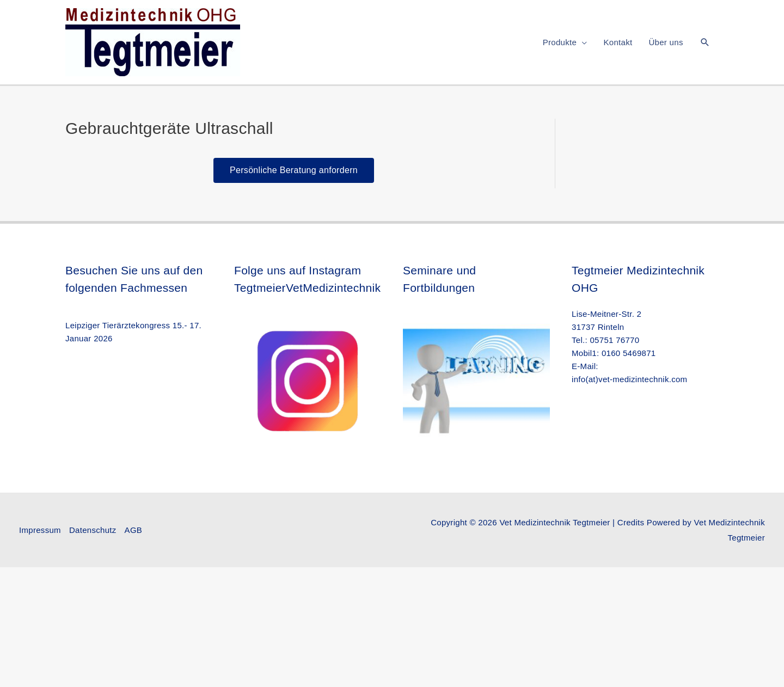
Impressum (40, 530)
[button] (705, 42)
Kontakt (618, 42)
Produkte (560, 42)
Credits (631, 522)
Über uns (666, 42)
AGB (134, 530)
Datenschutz (93, 530)
